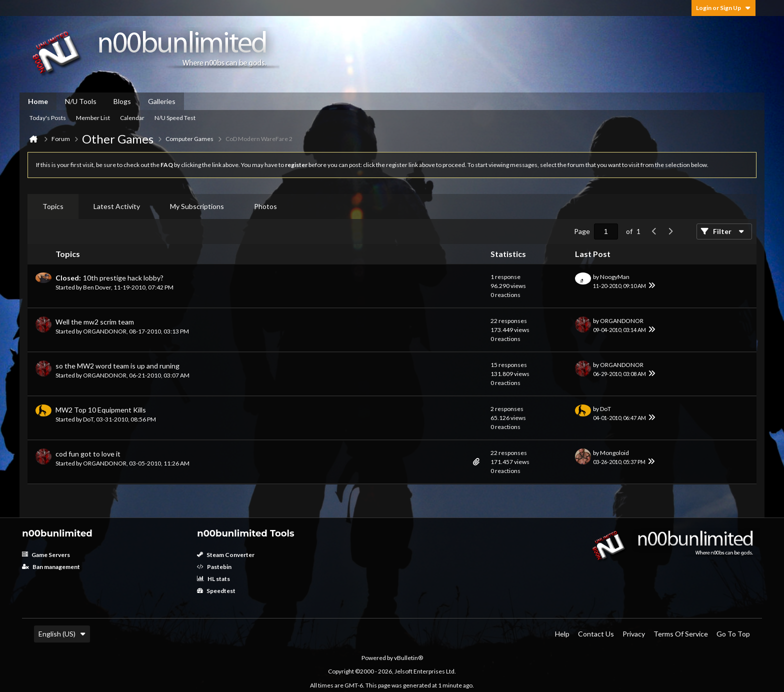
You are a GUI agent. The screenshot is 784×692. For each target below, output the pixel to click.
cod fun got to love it (88, 454)
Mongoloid (614, 453)
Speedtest (216, 591)
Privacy (634, 634)
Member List (93, 118)
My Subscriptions (197, 206)
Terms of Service (681, 634)
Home (38, 101)
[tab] (53, 206)
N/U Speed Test (175, 118)
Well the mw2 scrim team (95, 322)
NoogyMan (615, 277)
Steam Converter (226, 555)
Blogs (122, 101)
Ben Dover (97, 287)
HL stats (213, 579)
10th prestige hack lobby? (123, 278)
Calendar (132, 118)
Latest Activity (117, 206)
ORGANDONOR (105, 331)
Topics (53, 206)
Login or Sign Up (723, 8)
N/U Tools (81, 101)
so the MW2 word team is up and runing (117, 366)
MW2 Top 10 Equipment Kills (101, 410)
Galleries (162, 101)
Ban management (51, 567)
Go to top (733, 634)
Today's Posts (48, 118)
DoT (88, 419)
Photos (265, 206)
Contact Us (596, 634)
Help (562, 634)
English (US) (62, 634)
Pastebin (214, 567)
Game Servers (46, 555)
